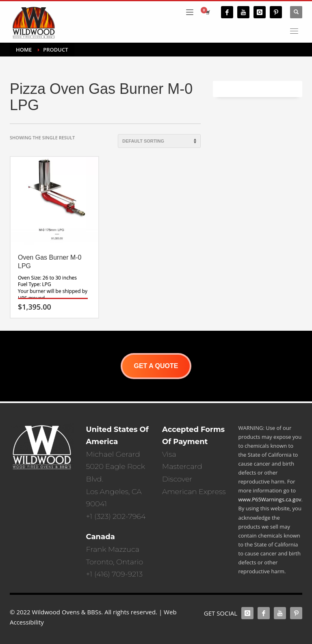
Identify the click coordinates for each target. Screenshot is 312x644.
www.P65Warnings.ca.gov (270, 499)
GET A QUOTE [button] (156, 366)
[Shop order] (159, 141)
